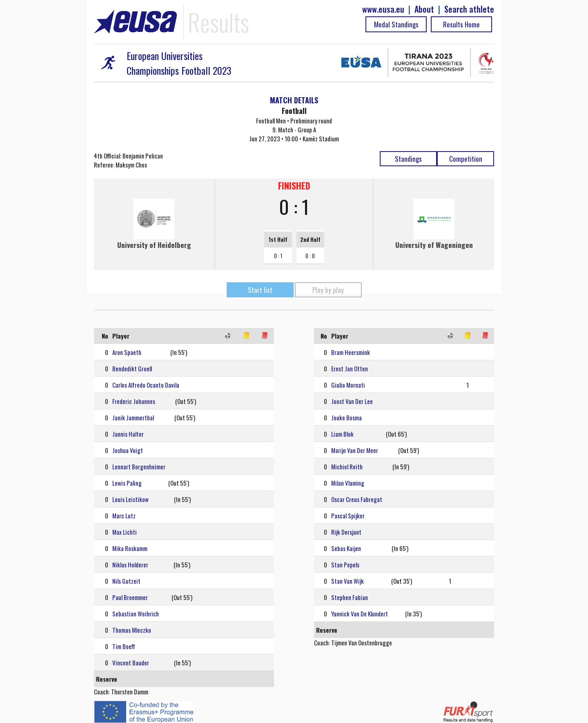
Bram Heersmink (351, 352)
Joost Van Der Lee (352, 401)
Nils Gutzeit (126, 581)
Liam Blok (342, 434)
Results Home (461, 24)
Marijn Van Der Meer (355, 450)
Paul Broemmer (130, 597)
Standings (408, 159)
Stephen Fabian (350, 597)
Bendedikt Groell (132, 368)
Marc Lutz (124, 515)
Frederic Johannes (134, 401)
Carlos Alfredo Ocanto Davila (146, 385)
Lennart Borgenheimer (139, 466)
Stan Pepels (345, 565)
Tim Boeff (124, 646)
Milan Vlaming (348, 483)
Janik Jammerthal (133, 417)
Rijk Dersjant (346, 532)
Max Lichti (125, 532)
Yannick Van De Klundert (360, 614)
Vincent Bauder (131, 663)
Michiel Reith (347, 466)
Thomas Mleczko (132, 630)
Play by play (328, 290)
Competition (466, 159)
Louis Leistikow (130, 499)
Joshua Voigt (128, 450)
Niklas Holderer (130, 565)
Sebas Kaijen (346, 548)
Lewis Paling (127, 483)
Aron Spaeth (127, 352)
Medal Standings (396, 24)
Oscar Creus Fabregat (357, 499)
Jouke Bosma (346, 417)
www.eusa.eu (383, 9)
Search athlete (469, 9)
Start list (260, 290)
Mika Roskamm (130, 548)
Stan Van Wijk (347, 581)
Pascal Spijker (348, 515)
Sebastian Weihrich (136, 614)
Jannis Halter (128, 434)
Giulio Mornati (348, 385)
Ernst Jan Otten (350, 368)
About (424, 9)
